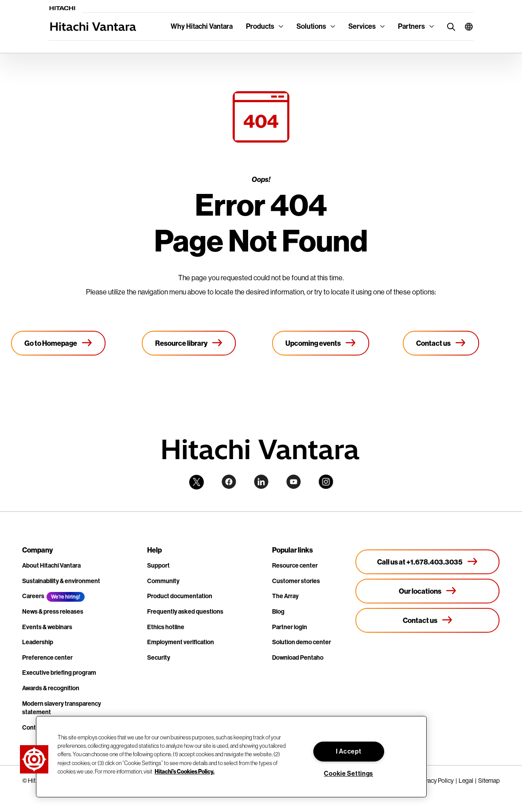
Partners (411, 26)
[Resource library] (189, 343)
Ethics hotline (166, 627)
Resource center (295, 566)
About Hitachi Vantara (51, 566)
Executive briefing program (59, 673)
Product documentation (180, 596)
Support (158, 566)
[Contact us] (441, 343)
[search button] (449, 26)
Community (163, 581)
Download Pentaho (298, 658)
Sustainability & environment (61, 581)
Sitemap (489, 781)
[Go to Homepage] (58, 343)
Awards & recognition (51, 688)
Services (362, 26)
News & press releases (53, 612)
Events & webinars (47, 627)
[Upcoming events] (321, 343)
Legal (466, 781)
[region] (231, 757)
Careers (33, 596)
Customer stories (296, 581)
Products (260, 26)
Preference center (47, 658)
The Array (285, 596)
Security (159, 658)
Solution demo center (302, 642)
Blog (278, 612)
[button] (466, 27)
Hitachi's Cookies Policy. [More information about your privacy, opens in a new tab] (185, 771)
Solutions (311, 26)
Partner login (290, 627)
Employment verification (181, 642)
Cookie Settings (349, 774)
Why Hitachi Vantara (202, 26)
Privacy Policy (436, 781)
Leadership (38, 642)
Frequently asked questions (185, 612)
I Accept (349, 752)
